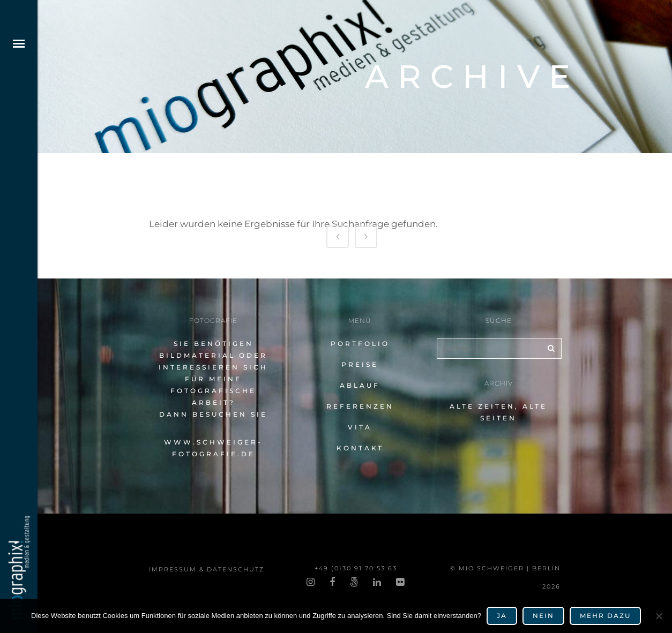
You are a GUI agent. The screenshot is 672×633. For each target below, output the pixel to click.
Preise (360, 364)
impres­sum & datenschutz (207, 569)
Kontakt (360, 448)
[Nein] (659, 616)
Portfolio (360, 344)
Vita (360, 427)
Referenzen (360, 406)
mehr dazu (605, 616)
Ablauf (360, 385)
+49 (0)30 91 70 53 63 (356, 568)
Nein (543, 616)
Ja (502, 616)
